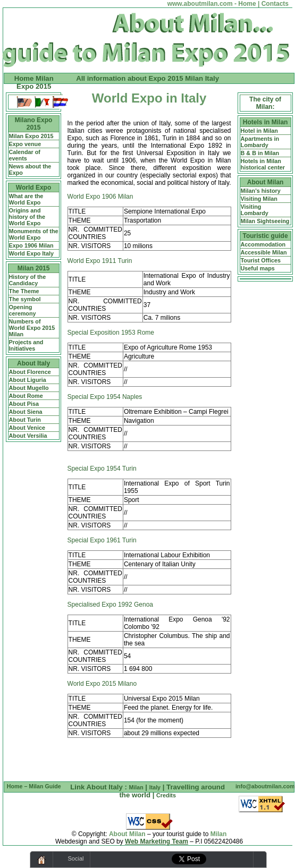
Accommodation (263, 244)
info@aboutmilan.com (265, 786)
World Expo (33, 188)
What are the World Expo (26, 199)
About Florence (30, 372)
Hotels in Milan (265, 122)
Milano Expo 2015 (34, 124)
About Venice (27, 428)
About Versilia (28, 436)
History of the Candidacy (28, 280)
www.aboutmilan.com (200, 4)
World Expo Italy (31, 253)
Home (247, 4)
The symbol (25, 299)
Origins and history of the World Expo (27, 217)
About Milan (265, 182)
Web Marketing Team (157, 841)
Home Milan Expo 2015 (34, 82)
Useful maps (258, 268)
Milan (136, 787)
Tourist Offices (261, 260)
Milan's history (261, 191)
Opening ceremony (23, 310)
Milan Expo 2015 (31, 136)
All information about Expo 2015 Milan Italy (147, 78)
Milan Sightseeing (265, 221)
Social (76, 858)
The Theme (24, 291)
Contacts (275, 4)
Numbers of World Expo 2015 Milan (32, 328)
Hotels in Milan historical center (263, 164)
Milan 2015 (34, 268)
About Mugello (29, 388)
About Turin (25, 420)
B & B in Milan (260, 153)
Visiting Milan (259, 199)
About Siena (26, 412)
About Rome (26, 396)
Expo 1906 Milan (31, 245)
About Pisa (24, 404)
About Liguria (28, 380)
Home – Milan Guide (34, 786)
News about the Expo (30, 169)
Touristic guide (265, 236)
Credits (166, 795)
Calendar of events (25, 155)
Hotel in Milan (259, 131)
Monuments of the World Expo (34, 234)
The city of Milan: (265, 103)
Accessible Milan (264, 252)
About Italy (33, 363)
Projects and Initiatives (26, 345)
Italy (155, 787)
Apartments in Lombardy (260, 142)
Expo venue (25, 144)
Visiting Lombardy (255, 210)
